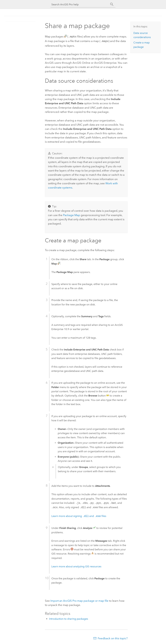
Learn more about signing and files (79, 516)
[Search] (112, 4)
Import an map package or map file (79, 600)
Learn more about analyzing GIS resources (76, 566)
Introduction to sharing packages (69, 618)
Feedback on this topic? (113, 638)
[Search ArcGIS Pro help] (80, 4)
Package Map (72, 214)
